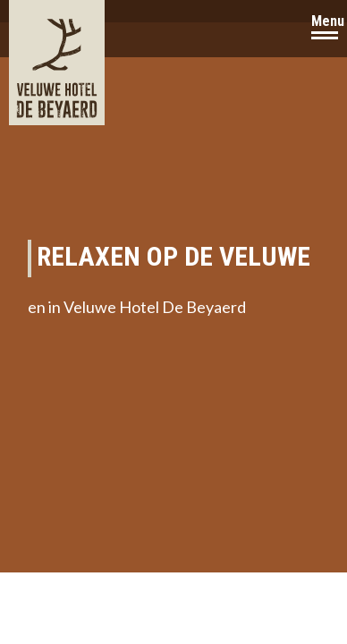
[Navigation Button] (325, 29)
